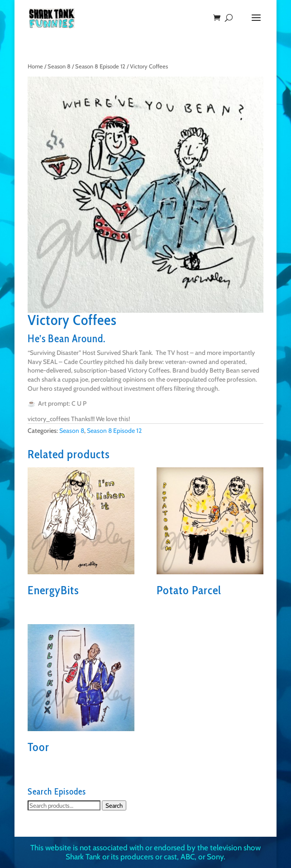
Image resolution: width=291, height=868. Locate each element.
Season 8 (59, 66)
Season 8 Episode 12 (100, 66)
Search (114, 805)
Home (35, 66)
